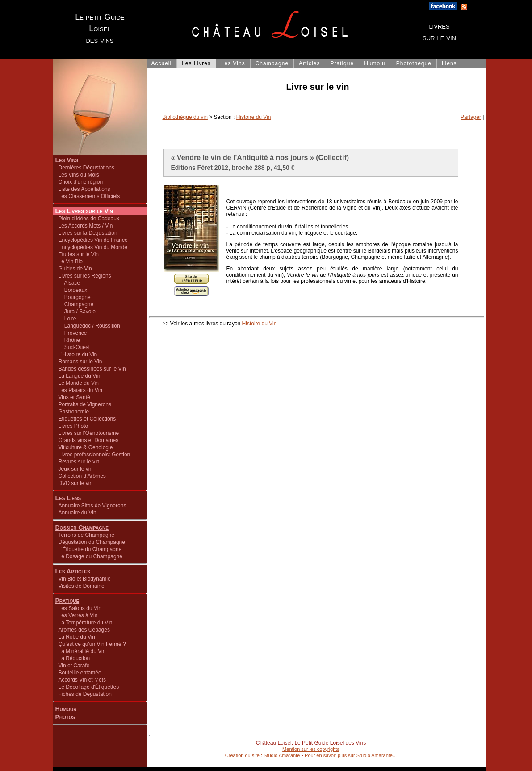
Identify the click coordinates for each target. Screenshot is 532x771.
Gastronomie (74, 412)
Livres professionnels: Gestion (94, 455)
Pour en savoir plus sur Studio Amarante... (351, 755)
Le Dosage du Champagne (90, 556)
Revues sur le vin (79, 462)
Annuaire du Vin (77, 513)
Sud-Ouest (74, 347)
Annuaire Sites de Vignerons (92, 506)
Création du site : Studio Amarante (263, 755)
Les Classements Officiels (89, 196)
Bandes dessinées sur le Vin (92, 369)
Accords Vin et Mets (82, 680)
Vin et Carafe (74, 666)
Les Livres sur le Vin (84, 211)
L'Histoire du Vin (78, 354)
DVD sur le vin (76, 483)
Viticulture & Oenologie (86, 447)
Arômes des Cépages (84, 630)
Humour (66, 709)
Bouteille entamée (80, 673)
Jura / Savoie (77, 312)
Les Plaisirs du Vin (81, 390)
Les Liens (68, 498)
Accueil (162, 63)
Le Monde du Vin (79, 383)
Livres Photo (73, 426)
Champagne (76, 304)
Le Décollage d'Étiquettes (89, 687)
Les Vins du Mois (79, 175)
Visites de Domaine (82, 586)
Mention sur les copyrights (311, 749)
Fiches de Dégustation (85, 694)
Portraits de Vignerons (85, 404)
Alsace (69, 283)
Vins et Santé (74, 397)
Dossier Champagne (82, 527)
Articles (309, 63)
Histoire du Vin (254, 117)
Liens (449, 63)
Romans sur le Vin (80, 362)
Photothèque (414, 63)
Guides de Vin (75, 269)
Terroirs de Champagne (86, 535)
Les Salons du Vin (80, 608)
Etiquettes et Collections (87, 419)
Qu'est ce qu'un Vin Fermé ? (92, 644)
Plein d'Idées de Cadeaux (89, 219)
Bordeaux (73, 290)
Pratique (67, 601)
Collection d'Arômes (82, 476)
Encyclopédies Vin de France (93, 240)
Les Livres (196, 63)
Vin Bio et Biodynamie (85, 579)
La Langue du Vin (80, 376)
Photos (65, 717)
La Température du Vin (86, 623)
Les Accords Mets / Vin (86, 226)
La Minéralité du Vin (82, 651)
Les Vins (67, 160)
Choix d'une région (81, 182)
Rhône (69, 340)
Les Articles (73, 571)
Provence (73, 333)
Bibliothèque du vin (185, 117)
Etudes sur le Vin (79, 254)
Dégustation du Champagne (92, 542)
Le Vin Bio (71, 261)
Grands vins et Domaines (89, 440)
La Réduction (74, 658)
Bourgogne (75, 297)
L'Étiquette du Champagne (90, 549)
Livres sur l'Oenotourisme (89, 433)
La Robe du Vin (77, 637)
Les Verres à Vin (78, 615)
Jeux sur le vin (76, 469)
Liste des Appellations (84, 189)
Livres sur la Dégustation (88, 233)
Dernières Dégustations (86, 168)
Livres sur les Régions (85, 276)
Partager (471, 117)
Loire (67, 319)
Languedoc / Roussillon (89, 326)
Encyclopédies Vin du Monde (93, 247)
